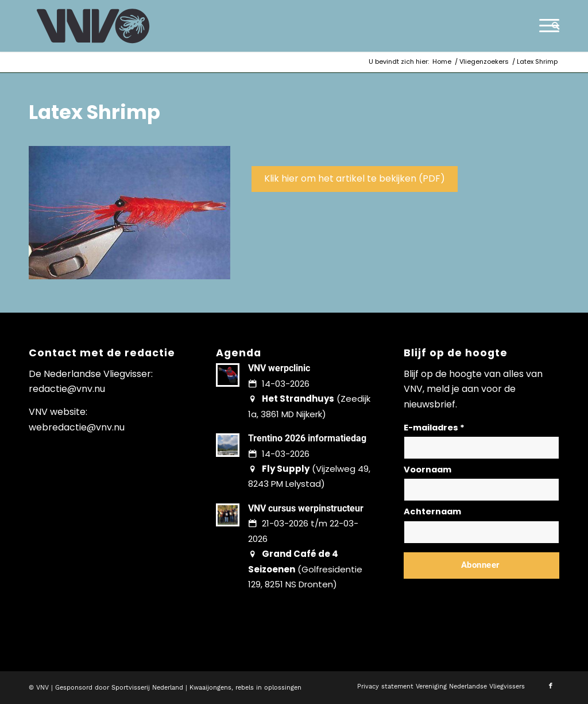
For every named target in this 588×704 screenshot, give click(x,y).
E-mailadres (434, 428)
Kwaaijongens (210, 688)
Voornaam (428, 470)
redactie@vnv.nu (67, 389)
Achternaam (432, 511)
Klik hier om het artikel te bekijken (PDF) (355, 178)
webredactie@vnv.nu (77, 427)
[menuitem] (552, 26)
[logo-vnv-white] (93, 26)
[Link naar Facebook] (551, 686)
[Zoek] (552, 26)
